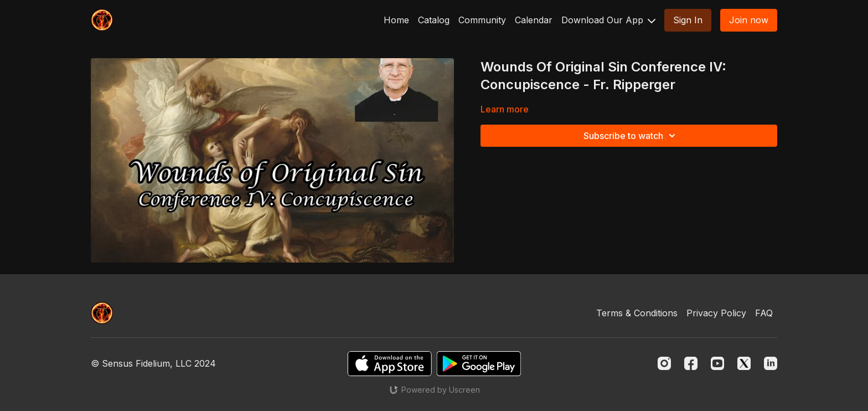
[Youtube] (717, 363)
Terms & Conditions (637, 313)
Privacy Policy (716, 313)
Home (396, 20)
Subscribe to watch (631, 136)
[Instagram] (664, 363)
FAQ (764, 313)
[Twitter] (744, 363)
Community (482, 20)
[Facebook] (691, 363)
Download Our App (608, 20)
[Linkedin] (771, 363)
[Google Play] (479, 364)
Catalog (434, 20)
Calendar (534, 20)
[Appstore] (389, 364)
